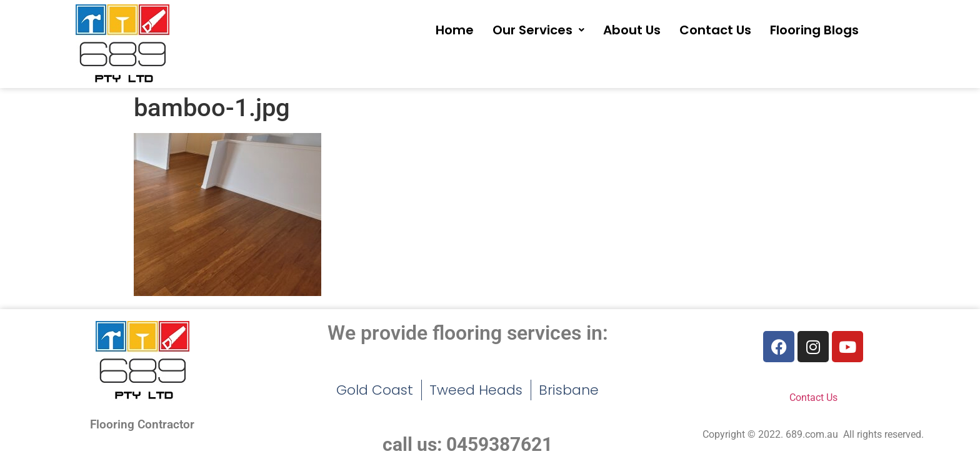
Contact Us (715, 30)
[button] (538, 30)
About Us (632, 30)
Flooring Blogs (814, 30)
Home (455, 30)
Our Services (538, 30)
